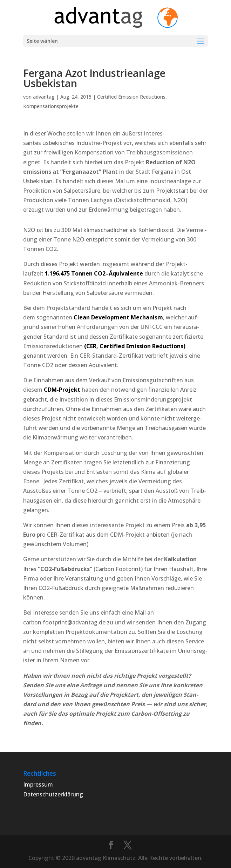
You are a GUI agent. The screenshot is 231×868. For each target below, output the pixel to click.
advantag (44, 97)
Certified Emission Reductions (131, 97)
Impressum (38, 784)
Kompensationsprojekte (51, 106)
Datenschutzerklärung (53, 794)
